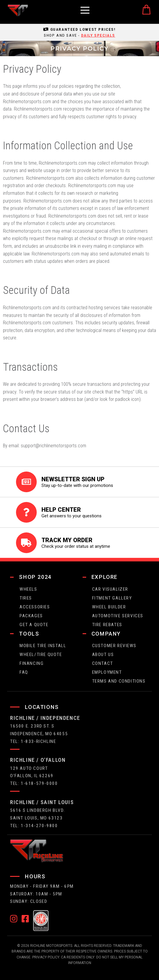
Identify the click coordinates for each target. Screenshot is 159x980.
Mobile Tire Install (43, 646)
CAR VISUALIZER (110, 589)
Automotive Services (118, 616)
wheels (28, 589)
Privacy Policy (46, 957)
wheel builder (109, 607)
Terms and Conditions (119, 681)
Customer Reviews (114, 646)
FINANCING (32, 663)
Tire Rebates (107, 625)
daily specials (98, 35)
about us (103, 655)
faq (24, 672)
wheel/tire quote (41, 655)
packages (31, 616)
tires (26, 598)
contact (103, 663)
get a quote (34, 625)
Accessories (35, 607)
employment (107, 672)
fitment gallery (112, 598)
